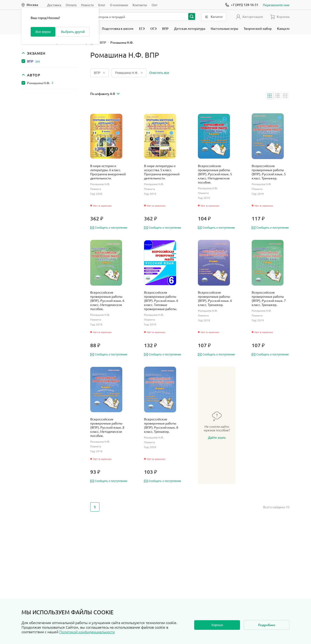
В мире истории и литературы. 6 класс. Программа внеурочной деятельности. (108, 172)
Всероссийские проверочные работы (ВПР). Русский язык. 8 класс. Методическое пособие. (107, 427)
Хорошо (217, 625)
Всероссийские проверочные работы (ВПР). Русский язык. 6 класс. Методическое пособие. (107, 300)
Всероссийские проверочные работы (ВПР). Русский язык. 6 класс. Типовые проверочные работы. (161, 300)
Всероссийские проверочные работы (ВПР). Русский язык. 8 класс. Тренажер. (161, 425)
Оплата (71, 5)
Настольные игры (224, 28)
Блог (102, 5)
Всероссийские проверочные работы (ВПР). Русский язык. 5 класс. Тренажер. (269, 172)
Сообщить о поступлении (109, 228)
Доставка (54, 5)
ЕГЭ (142, 28)
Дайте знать (217, 437)
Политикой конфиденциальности (87, 632)
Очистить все (159, 73)
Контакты (140, 5)
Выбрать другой (73, 32)
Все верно (43, 32)
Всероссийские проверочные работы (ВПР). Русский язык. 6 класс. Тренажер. (215, 298)
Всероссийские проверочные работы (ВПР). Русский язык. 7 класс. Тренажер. (269, 298)
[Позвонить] (242, 5)
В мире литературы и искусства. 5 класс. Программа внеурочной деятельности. (162, 172)
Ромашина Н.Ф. (40, 83)
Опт (154, 5)
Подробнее (267, 625)
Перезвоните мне (276, 5)
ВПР (165, 28)
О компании (119, 5)
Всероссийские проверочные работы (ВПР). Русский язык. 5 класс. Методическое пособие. (215, 174)
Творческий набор (258, 28)
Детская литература (190, 28)
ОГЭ (153, 28)
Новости (87, 5)
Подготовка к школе (118, 28)
